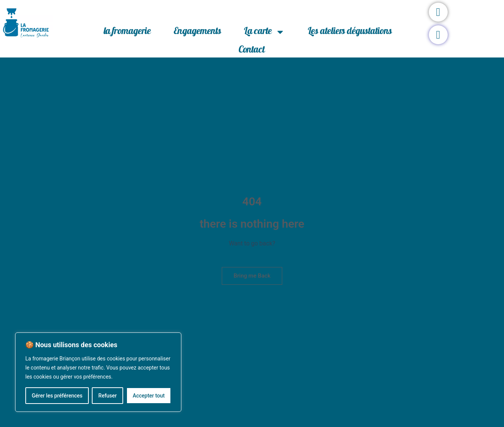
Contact (252, 50)
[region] (98, 372)
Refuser (107, 396)
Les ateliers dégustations (350, 32)
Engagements (197, 32)
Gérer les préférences (57, 396)
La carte (264, 32)
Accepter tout (149, 396)
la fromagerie (127, 32)
